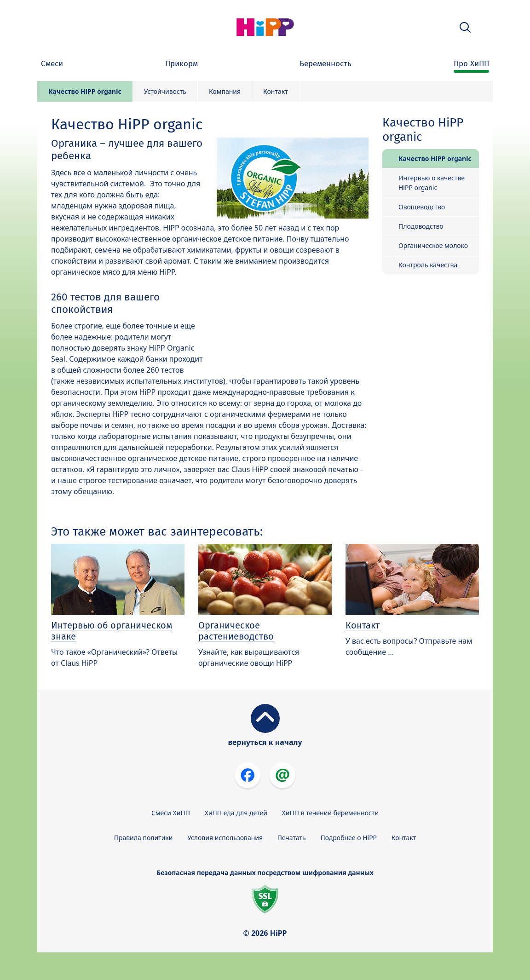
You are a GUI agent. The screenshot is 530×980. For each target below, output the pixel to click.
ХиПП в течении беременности (331, 813)
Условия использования (225, 838)
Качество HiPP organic (85, 91)
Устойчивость (165, 91)
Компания (225, 91)
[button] (465, 27)
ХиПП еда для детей (236, 813)
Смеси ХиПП (171, 813)
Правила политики (144, 838)
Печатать (292, 838)
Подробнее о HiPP (349, 838)
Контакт (276, 91)
